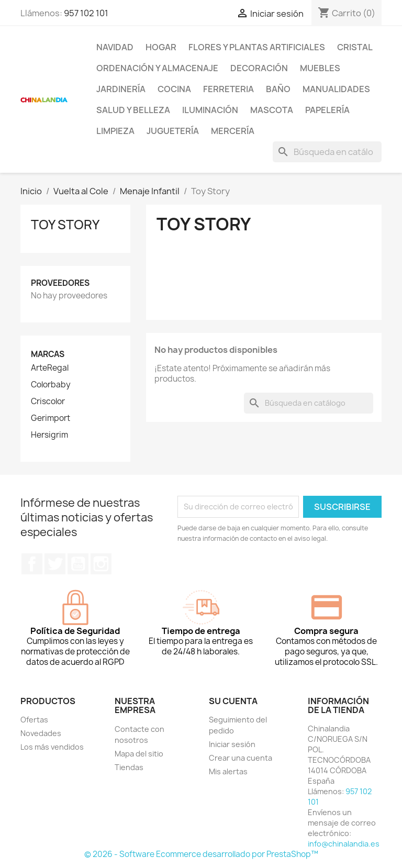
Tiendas (129, 767)
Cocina (174, 89)
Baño (278, 89)
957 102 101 (86, 13)
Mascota (272, 110)
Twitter (55, 564)
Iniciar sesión (232, 744)
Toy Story (65, 225)
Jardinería (121, 89)
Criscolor (48, 402)
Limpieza (115, 131)
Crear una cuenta (241, 758)
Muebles (320, 68)
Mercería (233, 131)
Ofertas (34, 720)
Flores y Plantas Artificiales (257, 47)
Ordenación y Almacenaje (157, 68)
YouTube (78, 564)
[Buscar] (327, 152)
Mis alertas (228, 771)
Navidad (115, 47)
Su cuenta (233, 701)
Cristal (355, 47)
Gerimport (51, 418)
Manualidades (336, 89)
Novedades (41, 733)
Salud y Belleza (133, 110)
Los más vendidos (52, 747)
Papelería (327, 110)
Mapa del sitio (139, 754)
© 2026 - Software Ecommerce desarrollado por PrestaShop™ (201, 854)
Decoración (259, 68)
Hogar (161, 47)
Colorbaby (51, 385)
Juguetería (173, 131)
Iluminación (210, 110)
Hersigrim (49, 435)
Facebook (32, 564)
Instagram (101, 564)
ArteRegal (50, 368)
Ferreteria (228, 89)
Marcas (48, 354)
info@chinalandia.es (344, 844)
